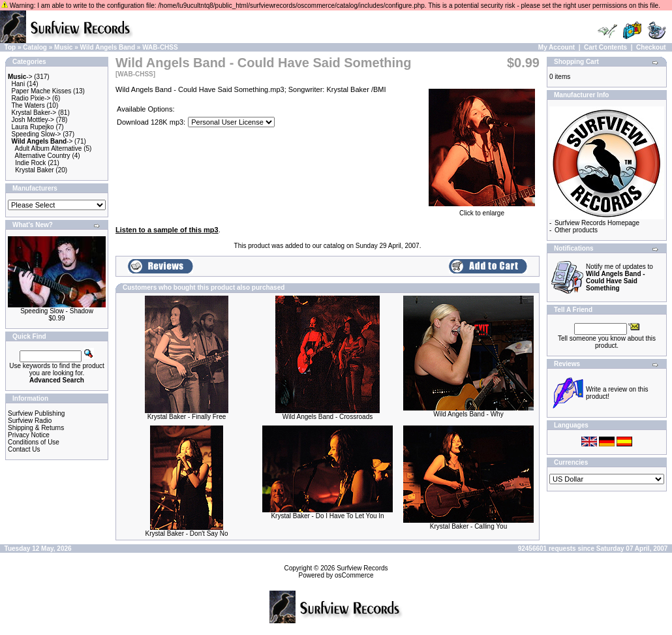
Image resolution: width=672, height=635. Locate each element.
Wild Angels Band (108, 47)
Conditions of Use (34, 442)
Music (63, 47)
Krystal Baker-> (34, 113)
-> (20, 77)
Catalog (35, 47)
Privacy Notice (29, 435)
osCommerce (354, 575)
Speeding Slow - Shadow (57, 311)
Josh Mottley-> (33, 120)
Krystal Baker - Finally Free (187, 417)
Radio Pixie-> (31, 98)
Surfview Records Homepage (597, 223)
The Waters (28, 105)
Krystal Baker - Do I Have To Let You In (327, 516)
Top (10, 47)
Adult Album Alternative (49, 148)
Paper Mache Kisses (42, 91)
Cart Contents (605, 47)
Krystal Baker (34, 170)
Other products (576, 230)
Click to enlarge (482, 210)
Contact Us (24, 449)
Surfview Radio (30, 421)
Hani (19, 84)
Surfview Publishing (36, 413)
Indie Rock (30, 163)
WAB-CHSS (160, 47)
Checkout (651, 47)
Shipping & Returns (36, 428)
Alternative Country (43, 156)
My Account (557, 47)
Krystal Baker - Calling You (468, 526)
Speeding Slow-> (37, 134)
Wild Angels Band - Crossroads (328, 417)
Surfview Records (362, 568)
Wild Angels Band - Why (468, 414)
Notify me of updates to (619, 277)
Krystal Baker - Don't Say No (187, 534)
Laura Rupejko (33, 127)
